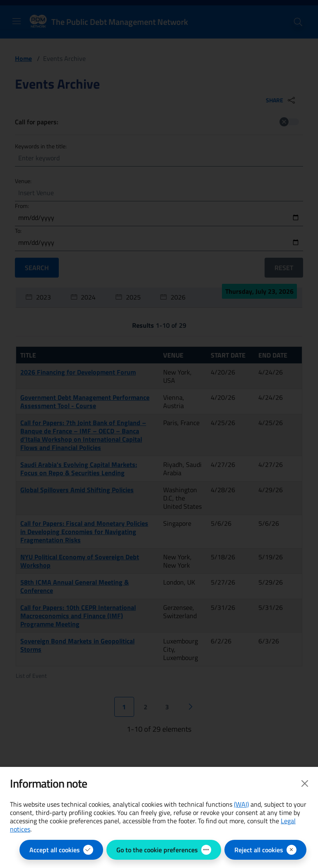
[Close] (305, 783)
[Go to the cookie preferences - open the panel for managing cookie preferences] (164, 850)
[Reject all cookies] (265, 850)
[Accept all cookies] (61, 850)
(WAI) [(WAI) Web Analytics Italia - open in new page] (241, 804)
